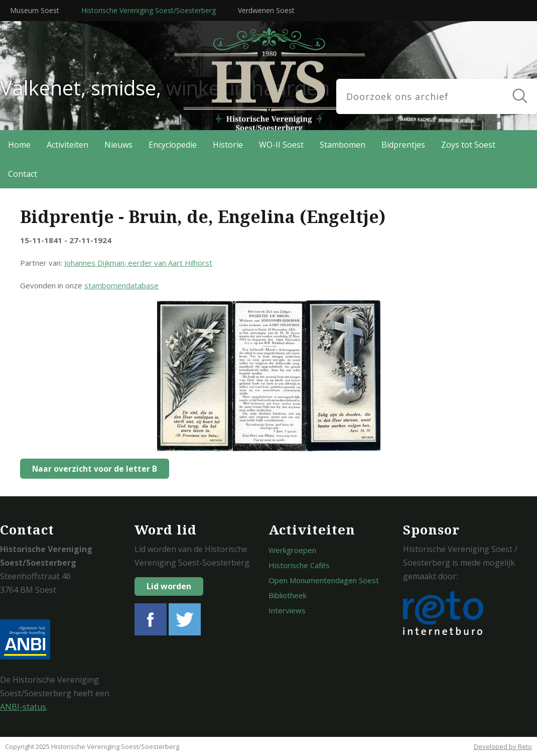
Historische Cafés (299, 565)
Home (19, 145)
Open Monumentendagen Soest (324, 580)
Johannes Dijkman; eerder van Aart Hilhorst (138, 263)
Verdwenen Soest (266, 10)
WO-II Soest (281, 145)
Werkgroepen (292, 550)
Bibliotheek (288, 595)
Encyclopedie (173, 145)
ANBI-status (23, 707)
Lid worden (169, 586)
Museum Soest (35, 10)
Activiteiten (68, 145)
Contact (23, 174)
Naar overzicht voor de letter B (92, 469)
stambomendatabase (121, 285)
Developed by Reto (503, 746)
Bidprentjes (403, 145)
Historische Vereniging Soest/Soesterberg (149, 10)
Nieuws (118, 145)
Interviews (287, 610)
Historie (228, 145)
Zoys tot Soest (468, 145)
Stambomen (343, 145)
